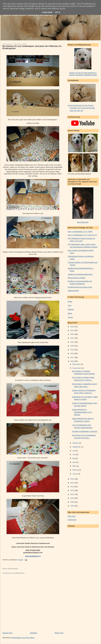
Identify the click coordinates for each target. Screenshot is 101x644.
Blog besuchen (83, 222)
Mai (74, 458)
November (77, 368)
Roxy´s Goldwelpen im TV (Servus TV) (82, 235)
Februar (76, 470)
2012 (73, 490)
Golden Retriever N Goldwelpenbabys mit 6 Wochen (82, 412)
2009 (73, 502)
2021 (73, 342)
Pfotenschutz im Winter (77, 278)
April (74, 462)
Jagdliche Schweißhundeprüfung (80, 274)
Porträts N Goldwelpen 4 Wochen (85, 431)
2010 (73, 498)
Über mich (72, 516)
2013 (73, 487)
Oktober (76, 443)
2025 (73, 327)
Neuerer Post (7, 633)
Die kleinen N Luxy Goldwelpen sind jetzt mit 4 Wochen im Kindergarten (32, 47)
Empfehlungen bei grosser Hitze (80, 287)
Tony (70, 305)
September (77, 447)
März (75, 466)
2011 (73, 494)
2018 (73, 353)
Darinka (71, 309)
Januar (75, 474)
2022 (73, 338)
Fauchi (70, 317)
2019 (73, 350)
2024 (73, 330)
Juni (74, 454)
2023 (73, 334)
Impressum (72, 520)
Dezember (77, 364)
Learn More (47, 12)
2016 (73, 361)
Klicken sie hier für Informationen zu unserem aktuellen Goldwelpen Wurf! (83, 74)
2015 (73, 479)
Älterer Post (59, 633)
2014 (73, 483)
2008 (73, 506)
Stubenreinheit (73, 291)
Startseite (33, 633)
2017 (73, 357)
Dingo (70, 301)
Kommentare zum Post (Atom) (23, 638)
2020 (73, 346)
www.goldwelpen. (32, 556)
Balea (70, 313)
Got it (58, 12)
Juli (74, 451)
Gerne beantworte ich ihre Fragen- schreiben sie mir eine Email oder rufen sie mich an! (81, 108)
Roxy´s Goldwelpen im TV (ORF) (80, 232)
